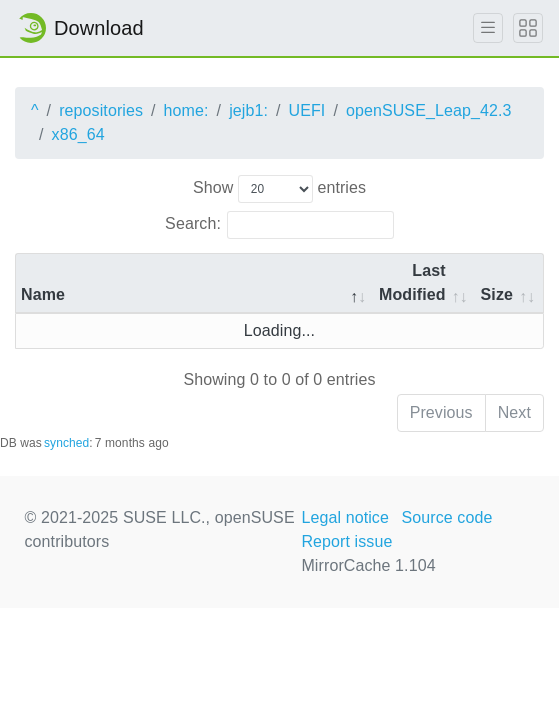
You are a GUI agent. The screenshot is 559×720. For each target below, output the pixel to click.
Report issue (346, 541)
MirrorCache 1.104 (368, 565)
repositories (101, 110)
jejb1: (248, 110)
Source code (446, 517)
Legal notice (345, 517)
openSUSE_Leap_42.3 (429, 110)
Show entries (279, 189)
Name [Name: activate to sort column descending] (43, 294)
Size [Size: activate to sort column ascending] (497, 294)
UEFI (307, 110)
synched (66, 443)
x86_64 (78, 134)
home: (186, 110)
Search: (279, 225)
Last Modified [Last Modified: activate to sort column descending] (412, 282)
